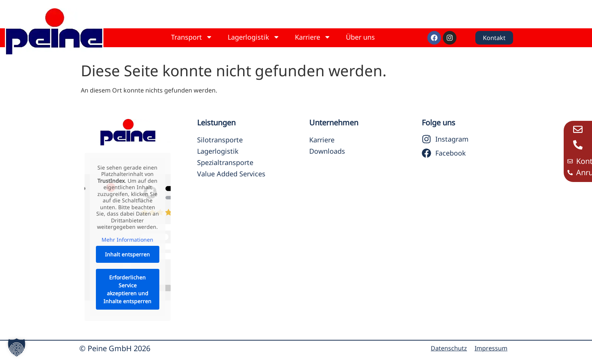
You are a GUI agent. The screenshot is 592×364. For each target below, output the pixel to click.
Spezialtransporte (225, 162)
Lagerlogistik (254, 37)
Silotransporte (220, 140)
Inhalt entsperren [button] (127, 254)
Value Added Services (231, 174)
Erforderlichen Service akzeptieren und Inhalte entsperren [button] (127, 289)
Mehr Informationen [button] (127, 239)
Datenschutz (449, 348)
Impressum (491, 348)
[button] (17, 347)
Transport (192, 37)
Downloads (327, 151)
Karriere (313, 37)
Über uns (360, 37)
